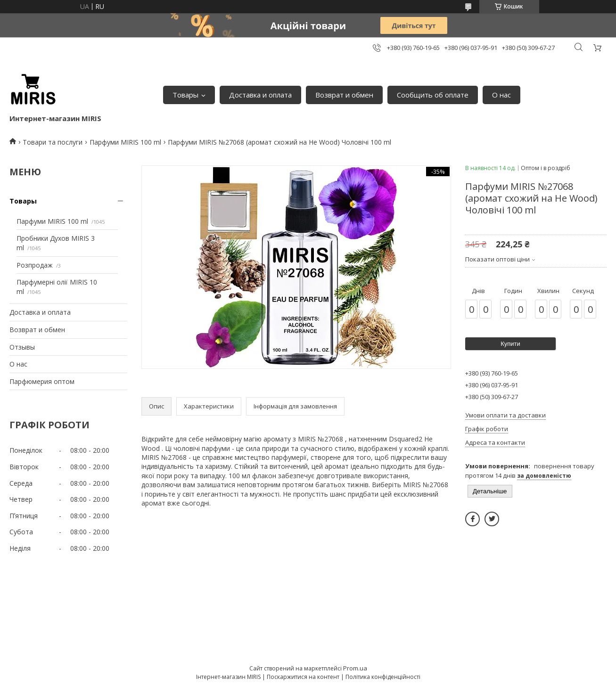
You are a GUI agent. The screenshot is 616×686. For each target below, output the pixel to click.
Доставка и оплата (260, 95)
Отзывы (22, 347)
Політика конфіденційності (383, 677)
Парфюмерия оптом (42, 381)
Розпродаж (35, 265)
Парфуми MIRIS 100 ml (125, 142)
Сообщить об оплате (433, 95)
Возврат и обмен (344, 95)
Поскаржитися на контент (303, 677)
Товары (185, 95)
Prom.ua (355, 668)
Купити (510, 344)
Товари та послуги (53, 142)
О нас (501, 95)
